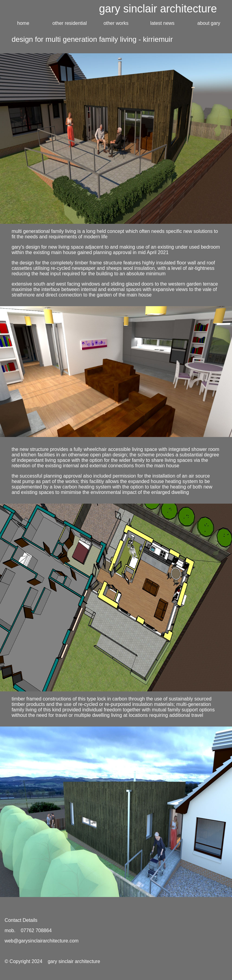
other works (116, 23)
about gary (209, 23)
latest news (163, 23)
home (23, 23)
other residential (69, 23)
